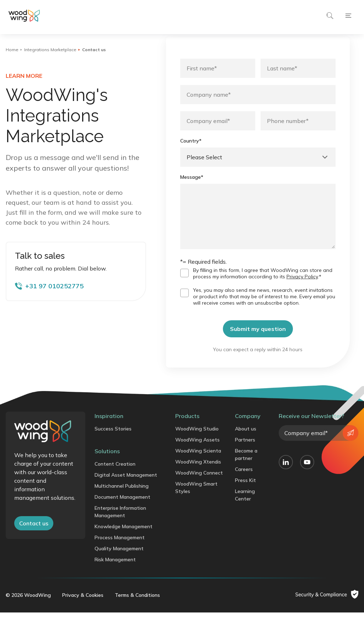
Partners (245, 448)
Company (248, 424)
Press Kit (245, 489)
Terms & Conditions (137, 604)
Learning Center (245, 504)
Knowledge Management (124, 535)
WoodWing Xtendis (198, 470)
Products (187, 424)
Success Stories (113, 437)
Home (12, 50)
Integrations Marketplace (50, 50)
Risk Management (115, 568)
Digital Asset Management (126, 483)
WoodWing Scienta (198, 459)
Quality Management (119, 557)
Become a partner (246, 463)
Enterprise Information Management (120, 520)
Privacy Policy (302, 285)
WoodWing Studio (197, 437)
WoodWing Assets (197, 448)
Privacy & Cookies (83, 604)
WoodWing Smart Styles (196, 496)
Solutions (107, 460)
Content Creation (115, 472)
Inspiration (109, 424)
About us (246, 437)
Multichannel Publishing (122, 494)
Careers (244, 478)
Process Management (120, 546)
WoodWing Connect (199, 481)
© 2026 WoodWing (28, 604)
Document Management (122, 505)
